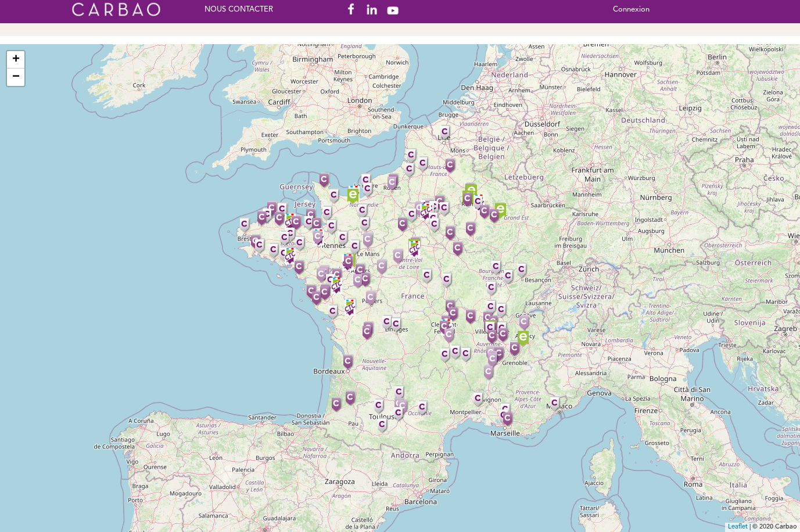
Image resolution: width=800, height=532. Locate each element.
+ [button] (16, 60)
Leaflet (738, 527)
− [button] (16, 77)
